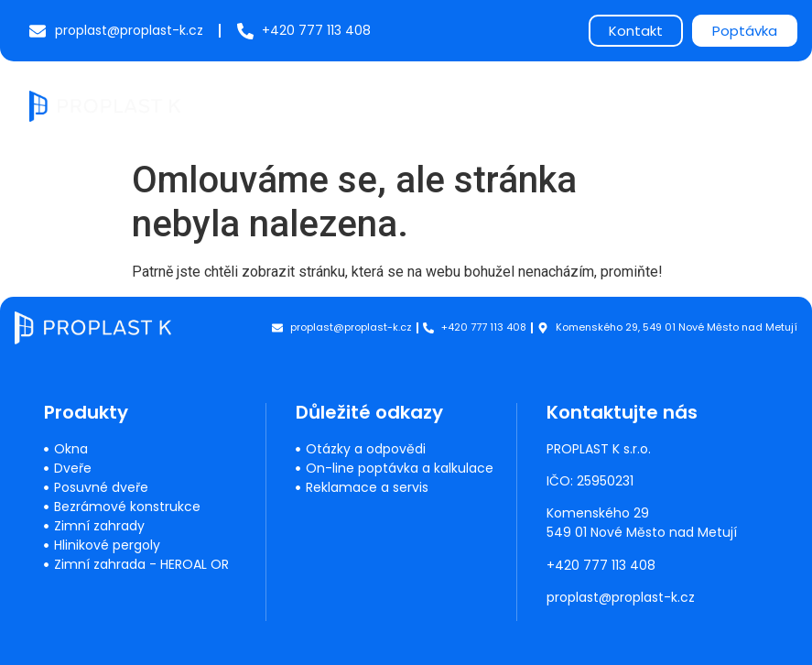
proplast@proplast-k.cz (622, 597)
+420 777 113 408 (602, 565)
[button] (768, 106)
